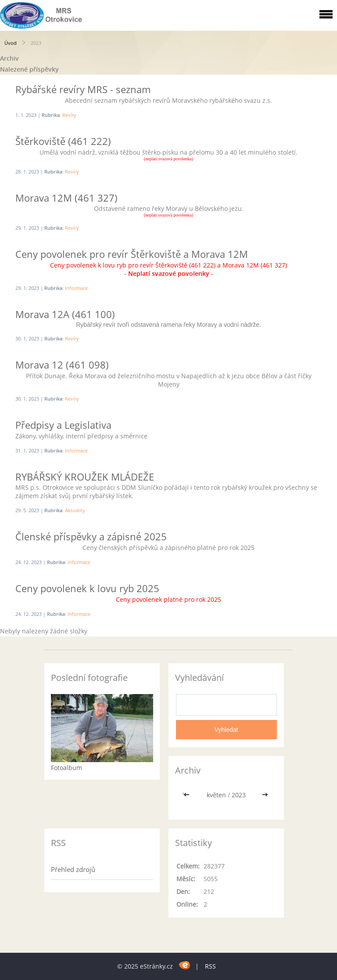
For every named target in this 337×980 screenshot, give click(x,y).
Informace (76, 288)
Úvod (11, 43)
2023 (239, 795)
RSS (210, 966)
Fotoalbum (66, 768)
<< (187, 795)
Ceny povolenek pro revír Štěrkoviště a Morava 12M (132, 254)
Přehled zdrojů (73, 869)
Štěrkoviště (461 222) (63, 141)
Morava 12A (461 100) (65, 314)
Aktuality (75, 510)
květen (216, 795)
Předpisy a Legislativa (63, 425)
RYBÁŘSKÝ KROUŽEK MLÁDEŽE (85, 477)
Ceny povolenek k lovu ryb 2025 (87, 588)
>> (265, 795)
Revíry (69, 115)
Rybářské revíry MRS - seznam (83, 89)
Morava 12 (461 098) (62, 365)
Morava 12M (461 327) (66, 198)
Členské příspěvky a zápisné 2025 (91, 536)
